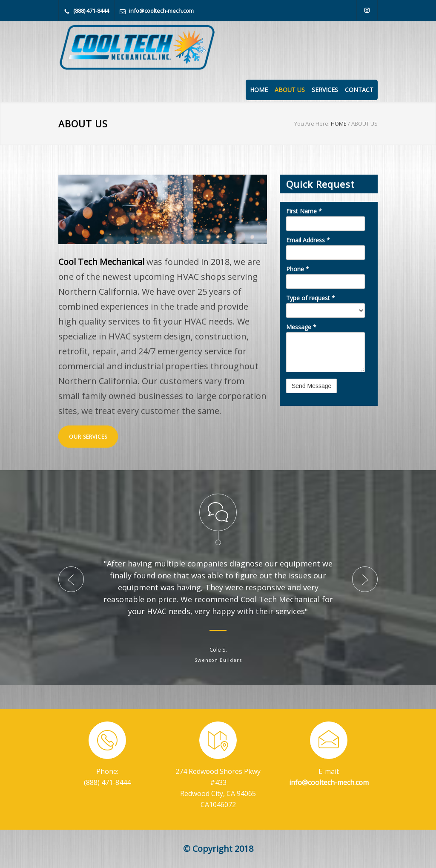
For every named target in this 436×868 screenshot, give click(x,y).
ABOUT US (290, 90)
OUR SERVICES (88, 437)
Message (301, 327)
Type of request (311, 298)
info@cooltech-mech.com (161, 11)
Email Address (308, 240)
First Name (304, 211)
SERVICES (325, 90)
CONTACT (359, 90)
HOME (259, 90)
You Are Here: (312, 124)
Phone (298, 269)
